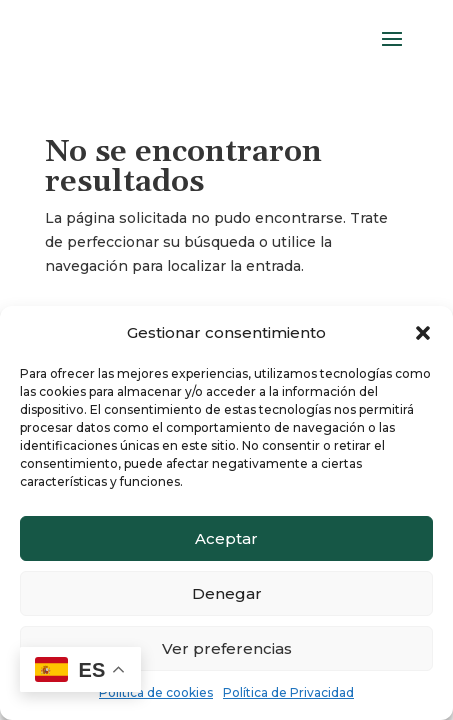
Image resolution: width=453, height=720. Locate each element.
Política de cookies (156, 692)
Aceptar (226, 538)
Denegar (227, 593)
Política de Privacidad (288, 692)
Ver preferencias (227, 648)
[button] (423, 333)
